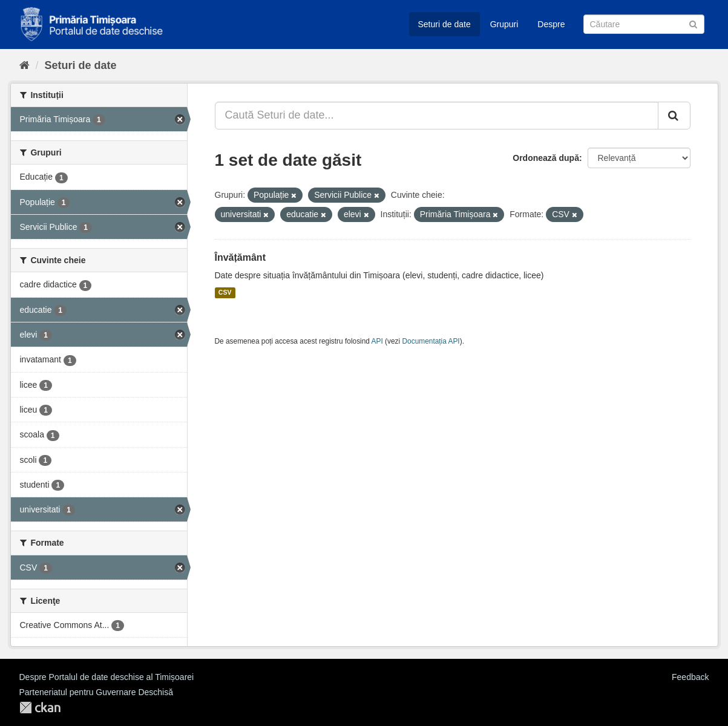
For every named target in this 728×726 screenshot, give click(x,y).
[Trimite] (693, 23)
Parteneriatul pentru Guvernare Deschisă (96, 692)
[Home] (25, 65)
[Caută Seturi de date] (644, 24)
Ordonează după (546, 158)
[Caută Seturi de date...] (437, 116)
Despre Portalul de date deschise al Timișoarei (107, 677)
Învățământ (240, 257)
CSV (225, 293)
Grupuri (504, 24)
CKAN (40, 708)
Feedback (690, 677)
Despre (551, 24)
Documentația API (431, 341)
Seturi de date (444, 24)
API (377, 341)
